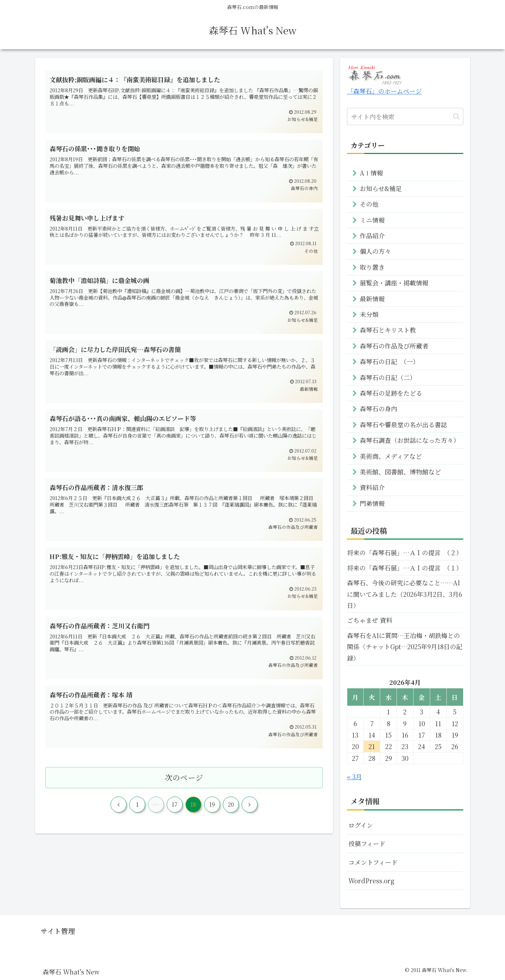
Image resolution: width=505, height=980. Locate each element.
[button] (456, 116)
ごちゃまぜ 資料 (370, 620)
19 (212, 804)
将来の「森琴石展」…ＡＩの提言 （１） (405, 568)
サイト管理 (58, 931)
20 (231, 804)
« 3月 (354, 776)
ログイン (361, 825)
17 (175, 804)
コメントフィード (373, 862)
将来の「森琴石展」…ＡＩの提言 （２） (405, 552)
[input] (405, 117)
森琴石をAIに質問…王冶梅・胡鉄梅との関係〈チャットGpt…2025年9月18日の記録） (405, 647)
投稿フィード (367, 843)
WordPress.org (371, 880)
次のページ (184, 777)
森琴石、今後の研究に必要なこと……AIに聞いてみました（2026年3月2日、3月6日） (404, 594)
